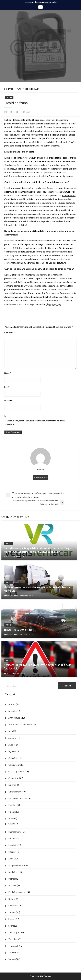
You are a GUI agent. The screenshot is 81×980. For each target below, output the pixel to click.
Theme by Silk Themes (41, 976)
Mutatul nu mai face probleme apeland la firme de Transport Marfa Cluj (39, 589)
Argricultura (14, 718)
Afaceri (12, 704)
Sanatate (13, 906)
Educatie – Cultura (17, 798)
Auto (19, 89)
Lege (11, 859)
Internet (12, 852)
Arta (11, 731)
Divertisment (15, 792)
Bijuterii (12, 751)
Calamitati (13, 758)
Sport (11, 926)
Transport (13, 946)
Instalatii (13, 845)
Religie (12, 899)
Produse (12, 885)
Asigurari (13, 738)
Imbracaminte (15, 832)
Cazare (12, 824)
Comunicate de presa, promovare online (41, 2)
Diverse (12, 785)
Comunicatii (14, 778)
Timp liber (13, 939)
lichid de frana (41, 275)
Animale (12, 711)
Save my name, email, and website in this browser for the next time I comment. (36, 422)
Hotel (11, 818)
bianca (12, 112)
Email (7, 387)
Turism (12, 952)
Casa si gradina (16, 771)
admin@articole (11, 596)
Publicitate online (17, 892)
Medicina (13, 872)
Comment (10, 333)
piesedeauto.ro (53, 304)
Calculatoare (15, 765)
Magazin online (16, 865)
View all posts (41, 477)
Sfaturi (12, 919)
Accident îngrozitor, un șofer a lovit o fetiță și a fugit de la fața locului (37, 667)
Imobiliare (13, 838)
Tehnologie (14, 932)
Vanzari (12, 959)
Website (8, 401)
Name (8, 373)
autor (6, 673)
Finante (12, 812)
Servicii (12, 912)
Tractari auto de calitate (18, 630)
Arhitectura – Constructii (20, 724)
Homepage (9, 89)
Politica (12, 879)
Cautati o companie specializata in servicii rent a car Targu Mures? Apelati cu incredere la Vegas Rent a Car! (37, 550)
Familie (12, 805)
